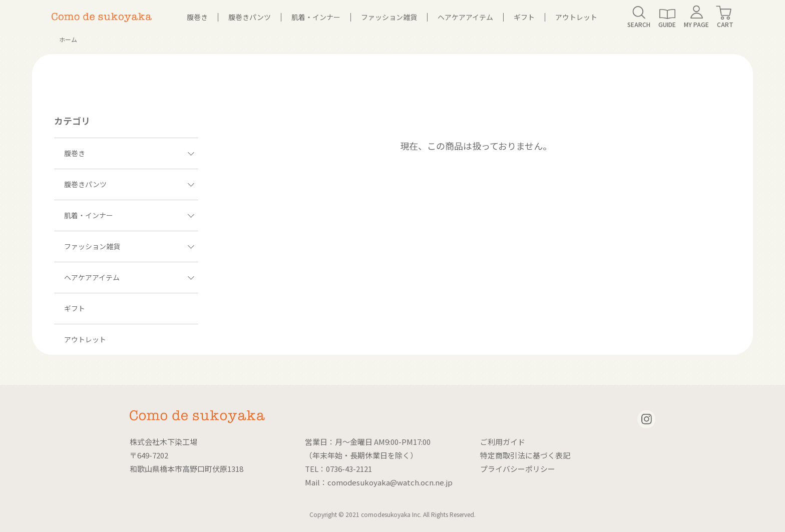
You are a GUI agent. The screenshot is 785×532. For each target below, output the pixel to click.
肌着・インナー (316, 17)
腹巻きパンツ (250, 17)
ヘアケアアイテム (465, 17)
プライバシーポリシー (518, 469)
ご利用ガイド (503, 442)
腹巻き (197, 17)
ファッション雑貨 (389, 17)
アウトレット (576, 17)
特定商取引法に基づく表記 (525, 455)
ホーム (68, 39)
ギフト (524, 17)
